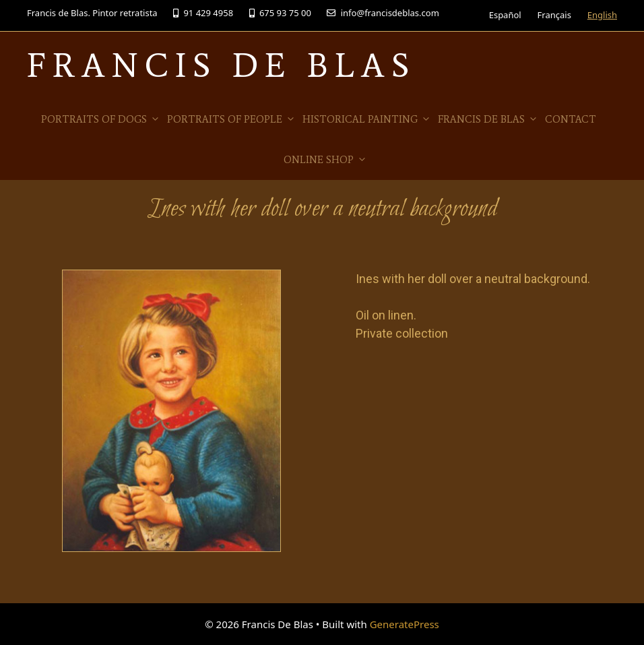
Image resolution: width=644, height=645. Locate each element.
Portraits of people (231, 119)
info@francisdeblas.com (383, 13)
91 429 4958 (203, 13)
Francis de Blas (488, 119)
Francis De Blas (221, 65)
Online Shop (325, 160)
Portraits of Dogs (101, 119)
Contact (571, 119)
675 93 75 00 (280, 13)
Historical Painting (367, 119)
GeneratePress (405, 624)
